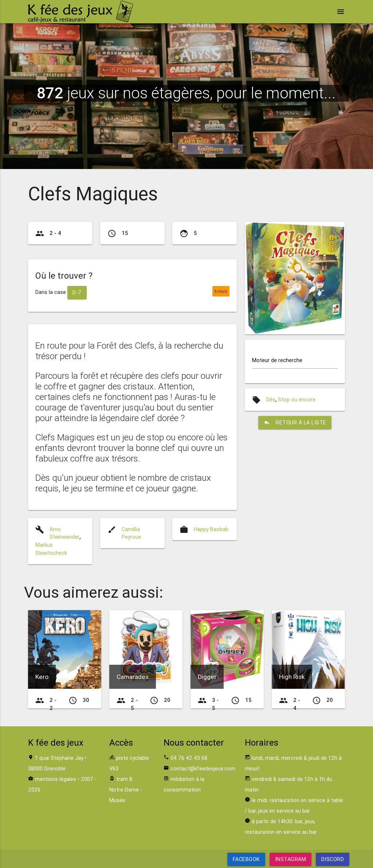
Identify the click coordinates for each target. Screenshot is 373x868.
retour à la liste (295, 423)
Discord (332, 859)
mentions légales (56, 779)
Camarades (133, 677)
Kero (42, 677)
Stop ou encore (297, 399)
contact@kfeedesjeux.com (203, 768)
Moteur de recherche (277, 360)
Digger (207, 677)
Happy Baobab (211, 529)
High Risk (292, 677)
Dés (271, 399)
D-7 (77, 292)
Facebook (246, 859)
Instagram (291, 859)
